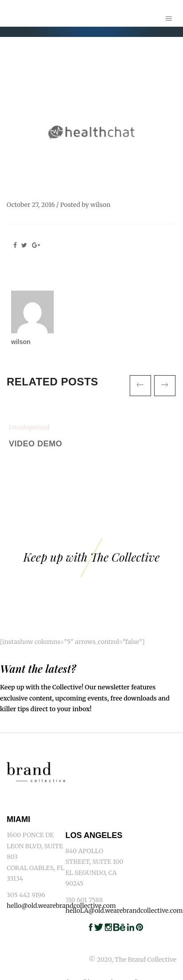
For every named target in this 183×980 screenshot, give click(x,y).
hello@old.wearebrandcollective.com (61, 906)
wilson (101, 205)
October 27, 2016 (31, 205)
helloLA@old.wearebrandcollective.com (124, 911)
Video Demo (36, 444)
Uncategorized (29, 427)
